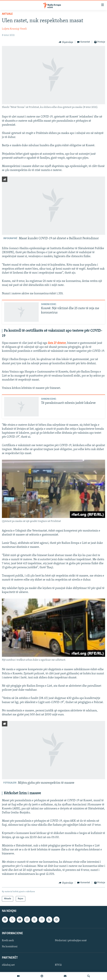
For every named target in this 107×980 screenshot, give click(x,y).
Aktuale (7, 14)
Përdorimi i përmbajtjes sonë (71, 941)
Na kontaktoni (10, 947)
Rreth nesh (8, 941)
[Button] (66, 42)
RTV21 (58, 965)
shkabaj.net (8, 965)
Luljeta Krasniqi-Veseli (14, 29)
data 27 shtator (57, 343)
